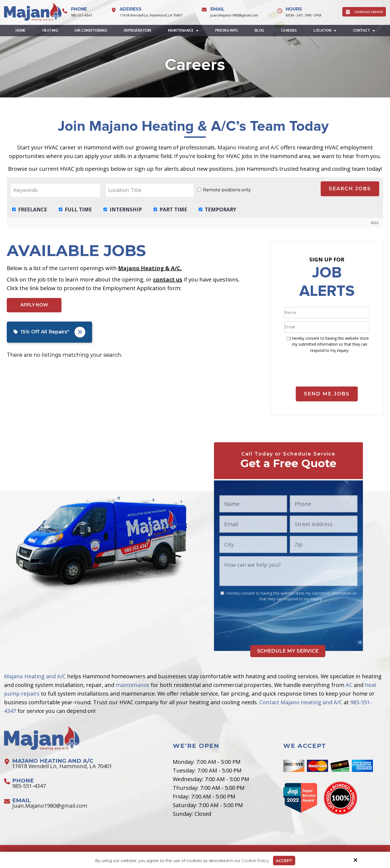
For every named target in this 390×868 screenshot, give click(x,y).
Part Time (170, 209)
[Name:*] (327, 313)
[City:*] (253, 544)
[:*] (288, 338)
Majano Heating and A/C (248, 147)
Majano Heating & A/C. (150, 268)
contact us (168, 279)
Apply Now (34, 305)
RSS (375, 223)
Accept (284, 861)
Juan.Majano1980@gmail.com (234, 15)
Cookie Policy (255, 861)
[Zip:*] (324, 544)
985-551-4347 (82, 15)
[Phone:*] (324, 504)
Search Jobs (350, 189)
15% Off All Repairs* (49, 332)
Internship (123, 209)
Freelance (30, 209)
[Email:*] (327, 327)
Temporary (218, 209)
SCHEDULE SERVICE (364, 12)
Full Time (75, 209)
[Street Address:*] (324, 524)
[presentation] (327, 372)
